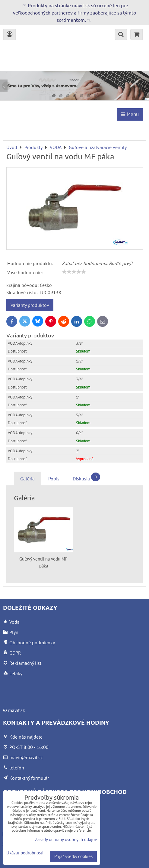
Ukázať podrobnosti (25, 853)
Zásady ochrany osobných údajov (66, 839)
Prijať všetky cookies (73, 856)
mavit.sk (17, 710)
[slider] (74, 272)
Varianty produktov (30, 305)
